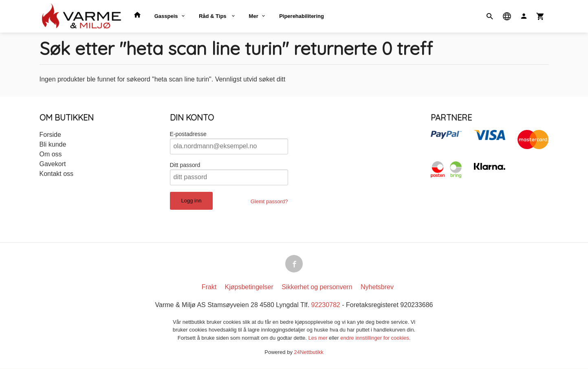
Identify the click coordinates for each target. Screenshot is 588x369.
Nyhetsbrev (377, 287)
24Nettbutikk (309, 353)
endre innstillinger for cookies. (375, 338)
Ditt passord (185, 165)
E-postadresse (188, 134)
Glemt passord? (269, 201)
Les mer (319, 338)
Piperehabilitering (302, 16)
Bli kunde (53, 144)
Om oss (51, 154)
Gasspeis (166, 16)
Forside (50, 135)
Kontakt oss (57, 174)
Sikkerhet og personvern (317, 287)
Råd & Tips (213, 16)
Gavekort (53, 164)
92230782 (326, 305)
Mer (254, 16)
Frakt (209, 287)
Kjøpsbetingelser (249, 287)
